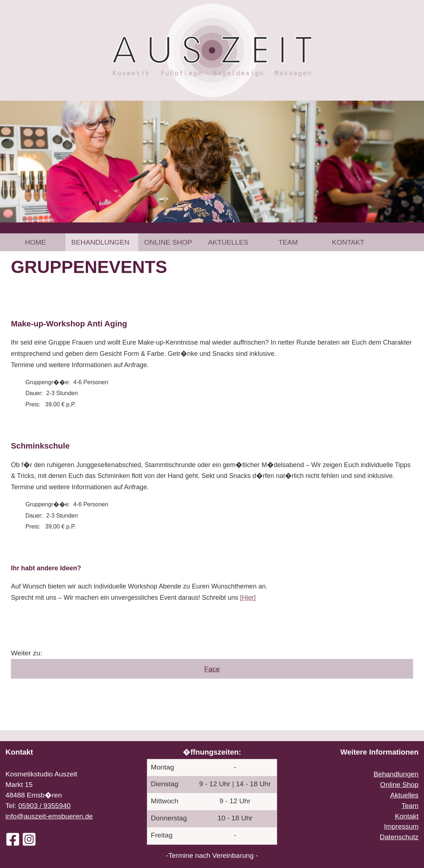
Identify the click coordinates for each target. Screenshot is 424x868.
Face (212, 669)
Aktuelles (228, 242)
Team (288, 242)
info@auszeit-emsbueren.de (49, 816)
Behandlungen (100, 242)
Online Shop (168, 242)
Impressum (401, 826)
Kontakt (348, 242)
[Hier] (248, 598)
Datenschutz (399, 837)
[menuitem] (35, 242)
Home (36, 242)
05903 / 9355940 (44, 806)
